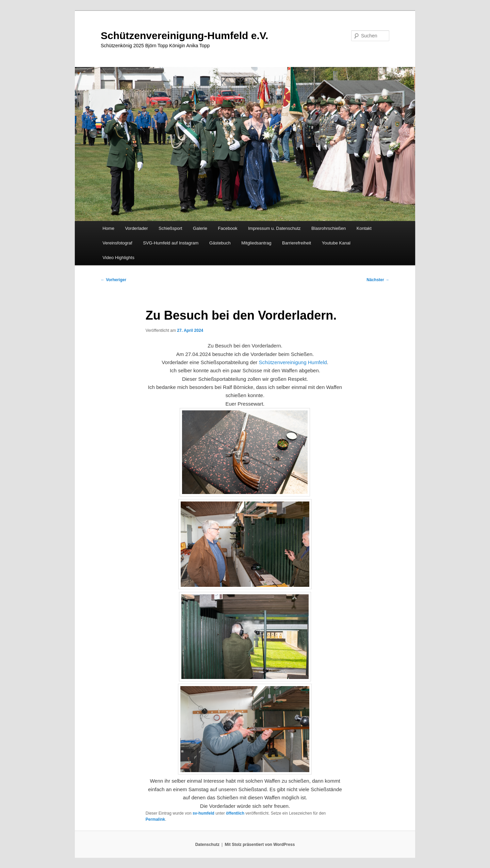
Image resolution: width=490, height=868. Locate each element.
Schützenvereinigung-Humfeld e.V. (184, 36)
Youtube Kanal (336, 243)
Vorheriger (113, 280)
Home (108, 228)
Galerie (200, 228)
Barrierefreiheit (297, 243)
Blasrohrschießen (329, 228)
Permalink (155, 819)
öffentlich (235, 813)
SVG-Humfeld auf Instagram (171, 243)
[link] (293, 362)
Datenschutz (207, 845)
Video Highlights (118, 258)
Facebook (227, 228)
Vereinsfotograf (117, 243)
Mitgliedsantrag (256, 243)
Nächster (378, 280)
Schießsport (170, 228)
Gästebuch (220, 243)
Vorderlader (136, 228)
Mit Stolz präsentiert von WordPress (260, 845)
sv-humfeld (203, 813)
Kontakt (364, 228)
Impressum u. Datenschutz (274, 228)
